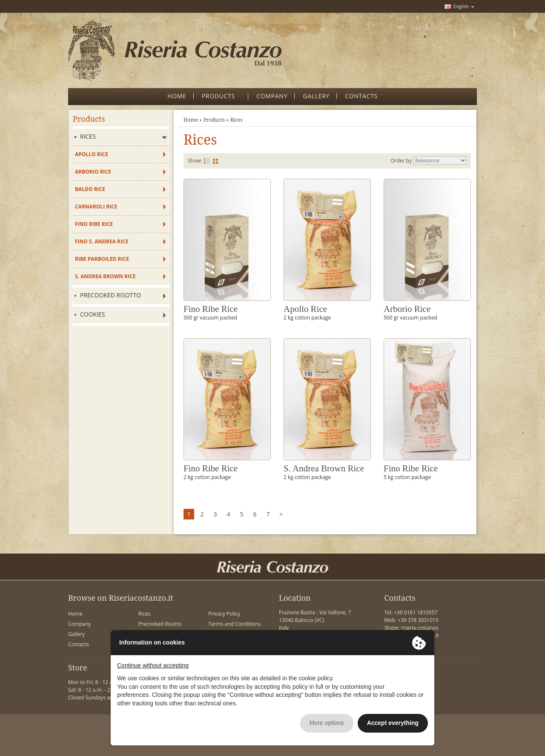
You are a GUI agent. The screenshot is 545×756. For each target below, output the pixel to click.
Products (214, 120)
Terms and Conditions (234, 624)
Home (191, 120)
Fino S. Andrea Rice (102, 241)
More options (327, 723)
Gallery (76, 634)
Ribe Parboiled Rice (102, 259)
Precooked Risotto (110, 295)
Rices (88, 136)
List (207, 161)
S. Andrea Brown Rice (105, 276)
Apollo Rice (92, 154)
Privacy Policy (224, 614)
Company (79, 624)
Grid (216, 161)
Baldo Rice (90, 189)
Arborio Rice (93, 172)
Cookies (93, 314)
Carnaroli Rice (96, 207)
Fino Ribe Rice (94, 224)
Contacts (79, 644)
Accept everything (393, 723)
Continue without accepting (153, 665)
